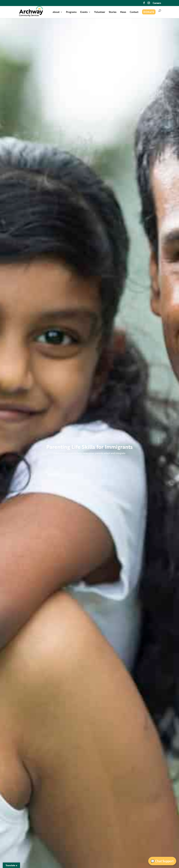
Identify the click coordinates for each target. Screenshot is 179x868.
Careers (157, 3)
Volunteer (100, 12)
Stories (113, 12)
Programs (71, 12)
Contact (134, 12)
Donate (149, 12)
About (56, 12)
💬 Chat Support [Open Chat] (162, 861)
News (123, 12)
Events (84, 12)
